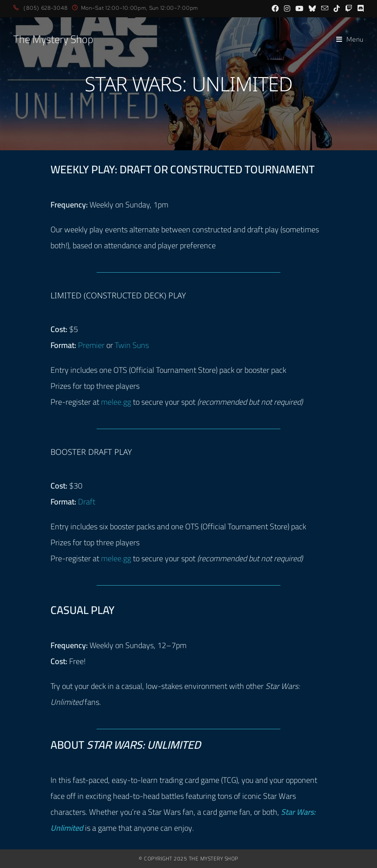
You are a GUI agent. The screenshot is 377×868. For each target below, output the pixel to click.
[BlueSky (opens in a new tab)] (312, 8)
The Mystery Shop (53, 39)
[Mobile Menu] (350, 39)
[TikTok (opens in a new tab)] (337, 8)
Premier (91, 345)
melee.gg (116, 402)
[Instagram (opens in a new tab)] (287, 8)
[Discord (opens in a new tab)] (359, 8)
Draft (87, 502)
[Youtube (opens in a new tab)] (299, 8)
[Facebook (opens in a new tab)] (275, 8)
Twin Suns (132, 345)
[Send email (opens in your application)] (325, 8)
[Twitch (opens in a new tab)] (349, 8)
